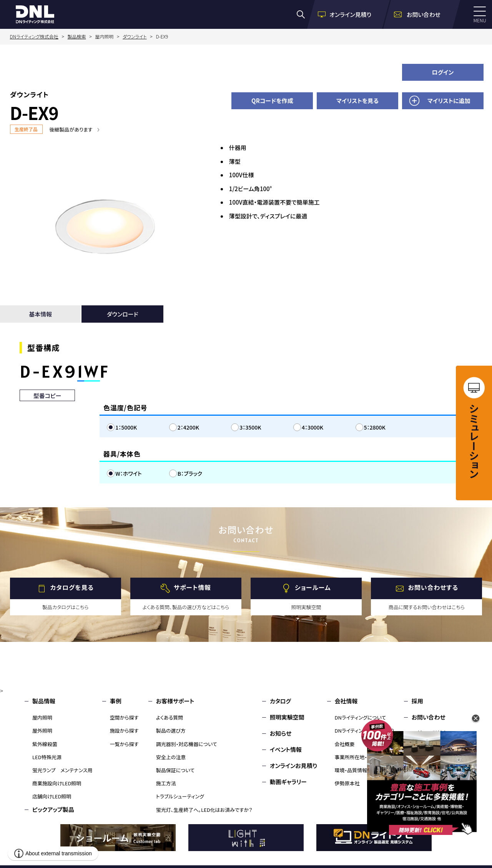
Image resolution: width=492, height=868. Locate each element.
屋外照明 (42, 731)
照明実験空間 (287, 717)
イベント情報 (286, 749)
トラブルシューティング (180, 796)
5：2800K (375, 427)
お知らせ (281, 733)
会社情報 (346, 701)
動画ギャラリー (288, 782)
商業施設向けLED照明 (57, 783)
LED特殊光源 (47, 757)
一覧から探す (124, 744)
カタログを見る (72, 588)
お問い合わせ (429, 717)
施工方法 (166, 783)
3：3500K (250, 427)
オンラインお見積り (294, 766)
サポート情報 (192, 588)
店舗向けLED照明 (52, 796)
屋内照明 (42, 717)
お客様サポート (175, 701)
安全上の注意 (171, 757)
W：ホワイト (129, 473)
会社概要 (345, 744)
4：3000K (312, 427)
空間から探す (124, 717)
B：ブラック (190, 473)
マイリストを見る (357, 101)
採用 (417, 701)
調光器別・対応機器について (187, 744)
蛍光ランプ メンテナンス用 (62, 770)
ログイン (443, 72)
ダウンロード (123, 314)
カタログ (280, 701)
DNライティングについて (361, 717)
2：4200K (188, 427)
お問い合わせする (433, 588)
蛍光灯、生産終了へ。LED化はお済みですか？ (204, 810)
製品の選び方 (171, 731)
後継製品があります (71, 129)
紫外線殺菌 (45, 744)
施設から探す (124, 731)
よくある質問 (170, 717)
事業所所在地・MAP (356, 757)
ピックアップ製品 (53, 809)
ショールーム (313, 588)
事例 (116, 701)
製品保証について (175, 770)
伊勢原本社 (347, 783)
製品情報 (44, 701)
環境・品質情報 (351, 770)
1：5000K (126, 427)
